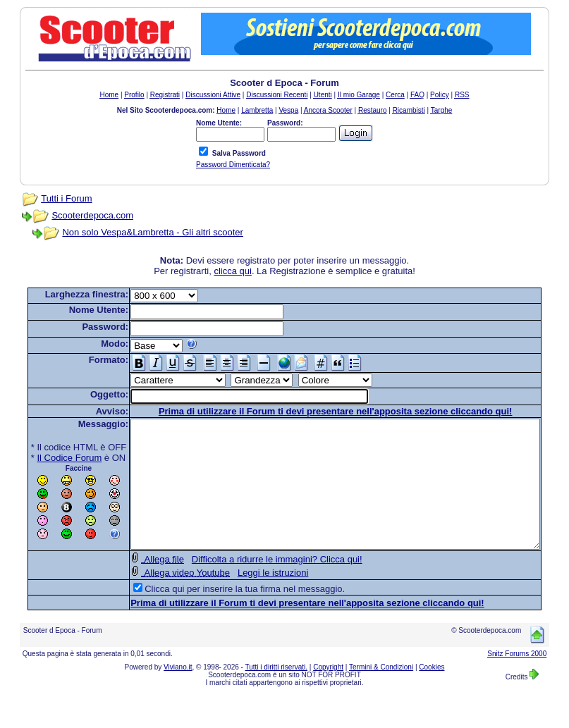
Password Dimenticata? (233, 165)
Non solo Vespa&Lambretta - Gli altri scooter (139, 232)
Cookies (432, 692)
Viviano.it (178, 692)
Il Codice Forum (48, 458)
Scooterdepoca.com (79, 215)
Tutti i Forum (52, 198)
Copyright (328, 692)
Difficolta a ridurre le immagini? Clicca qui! (255, 585)
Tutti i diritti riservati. (277, 692)
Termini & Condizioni (381, 692)
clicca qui (236, 271)
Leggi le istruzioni (251, 598)
